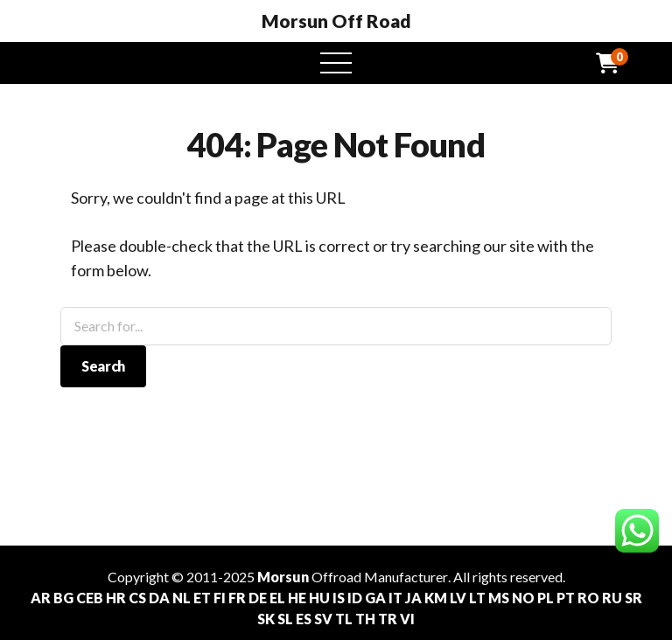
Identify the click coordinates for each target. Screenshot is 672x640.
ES (304, 619)
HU (319, 598)
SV (323, 619)
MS (499, 598)
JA (413, 598)
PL (546, 598)
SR (633, 598)
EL (277, 598)
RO (588, 598)
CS (137, 598)
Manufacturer (406, 577)
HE (297, 598)
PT (566, 598)
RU (612, 598)
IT (395, 598)
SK (266, 619)
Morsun (283, 577)
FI (220, 598)
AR (41, 598)
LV (458, 598)
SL (285, 619)
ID (355, 598)
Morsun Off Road (336, 21)
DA (159, 598)
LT (477, 598)
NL (182, 598)
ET (202, 598)
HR (116, 598)
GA (375, 598)
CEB (90, 598)
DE (258, 598)
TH (365, 619)
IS (339, 598)
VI (407, 619)
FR (237, 598)
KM (436, 598)
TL (344, 619)
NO (523, 598)
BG (63, 598)
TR (388, 619)
